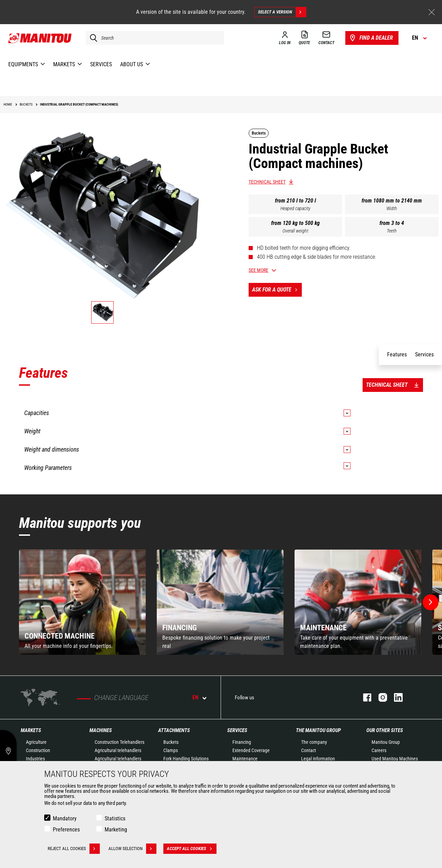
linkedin (395, 697)
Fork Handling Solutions (186, 759)
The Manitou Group (318, 730)
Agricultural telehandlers (118, 750)
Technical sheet (267, 182)
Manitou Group (386, 742)
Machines (101, 730)
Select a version (282, 12)
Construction (38, 750)
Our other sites (385, 730)
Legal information (318, 759)
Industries (35, 759)
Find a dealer (371, 38)
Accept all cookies (192, 849)
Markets (31, 730)
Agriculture (36, 742)
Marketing (116, 830)
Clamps (171, 750)
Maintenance (245, 759)
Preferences (66, 830)
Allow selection (132, 849)
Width (392, 208)
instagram (379, 697)
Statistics (115, 818)
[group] (82, 602)
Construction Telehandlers (119, 742)
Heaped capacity (295, 208)
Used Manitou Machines (395, 759)
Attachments (174, 730)
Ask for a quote (277, 290)
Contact (309, 750)
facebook (364, 697)
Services (237, 730)
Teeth (392, 231)
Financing (242, 742)
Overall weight (295, 231)
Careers (379, 750)
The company (314, 742)
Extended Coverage (251, 750)
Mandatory (65, 818)
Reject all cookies (74, 849)
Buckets (171, 742)
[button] (431, 602)
